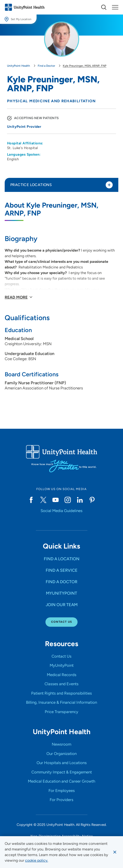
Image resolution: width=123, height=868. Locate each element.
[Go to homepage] (25, 7)
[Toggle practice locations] (109, 185)
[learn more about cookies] (37, 861)
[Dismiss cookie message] (115, 852)
